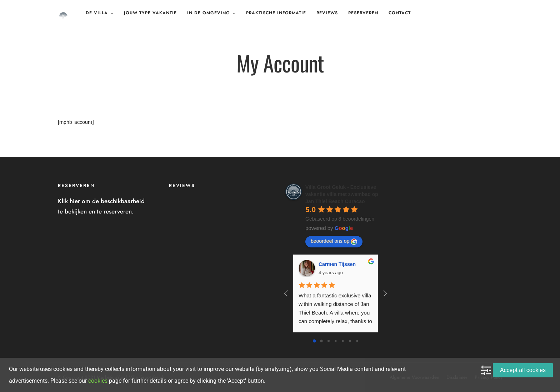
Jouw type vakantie (150, 13)
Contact (400, 13)
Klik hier (69, 201)
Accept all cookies (523, 370)
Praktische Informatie (276, 13)
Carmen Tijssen (337, 264)
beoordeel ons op (334, 241)
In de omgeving (209, 13)
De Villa (97, 13)
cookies (98, 381)
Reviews (327, 13)
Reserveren (363, 13)
